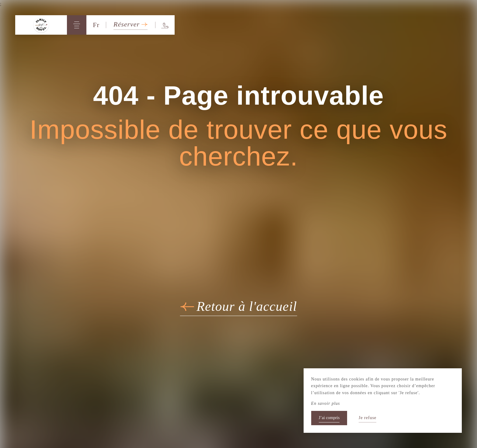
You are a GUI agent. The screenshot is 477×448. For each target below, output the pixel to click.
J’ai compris (329, 418)
